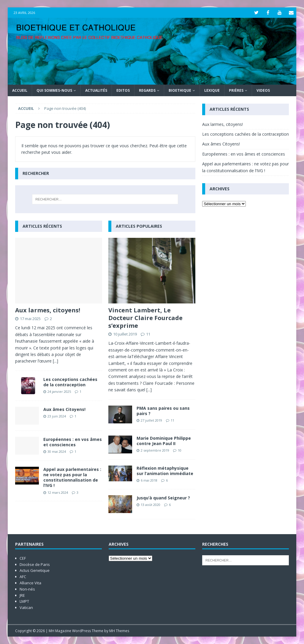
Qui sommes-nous (54, 90)
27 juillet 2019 (151, 420)
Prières (236, 90)
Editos (123, 90)
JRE (22, 595)
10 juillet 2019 (125, 334)
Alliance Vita (30, 583)
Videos (263, 90)
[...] (56, 361)
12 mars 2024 (58, 492)
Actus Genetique (35, 570)
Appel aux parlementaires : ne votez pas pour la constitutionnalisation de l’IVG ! (72, 477)
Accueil (20, 90)
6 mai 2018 (149, 480)
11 (148, 334)
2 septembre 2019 (155, 450)
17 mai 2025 (30, 319)
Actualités (96, 90)
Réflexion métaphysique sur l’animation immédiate (165, 471)
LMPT (24, 601)
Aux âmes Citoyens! (64, 409)
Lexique (212, 90)
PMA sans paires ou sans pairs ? (163, 411)
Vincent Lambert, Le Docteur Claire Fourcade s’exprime (145, 318)
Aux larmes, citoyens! (48, 310)
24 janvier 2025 (59, 391)
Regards (147, 90)
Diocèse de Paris (35, 564)
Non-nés (27, 589)
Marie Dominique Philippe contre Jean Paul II (164, 441)
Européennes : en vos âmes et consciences (73, 442)
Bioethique (180, 90)
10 (180, 450)
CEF (23, 558)
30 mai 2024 (57, 451)
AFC (23, 577)
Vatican (26, 607)
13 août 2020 (151, 505)
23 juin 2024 (57, 416)
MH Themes (119, 631)
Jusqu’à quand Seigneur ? (163, 498)
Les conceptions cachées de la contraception (70, 382)
